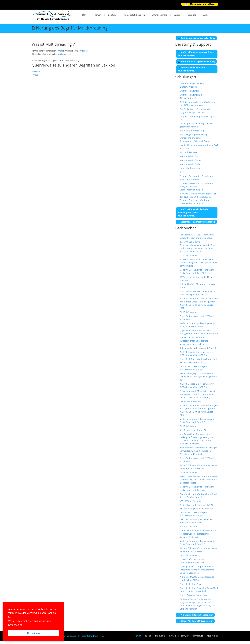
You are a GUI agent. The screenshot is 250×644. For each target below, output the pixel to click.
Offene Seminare (160, 15)
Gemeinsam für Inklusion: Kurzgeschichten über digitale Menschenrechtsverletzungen (194, 341)
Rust (182, 172)
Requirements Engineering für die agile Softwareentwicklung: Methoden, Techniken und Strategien (198, 451)
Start (84, 15)
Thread (60, 51)
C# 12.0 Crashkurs (188, 426)
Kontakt (185, 636)
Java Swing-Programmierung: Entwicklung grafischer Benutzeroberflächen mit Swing (195, 138)
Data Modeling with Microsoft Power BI (198, 348)
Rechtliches (213, 636)
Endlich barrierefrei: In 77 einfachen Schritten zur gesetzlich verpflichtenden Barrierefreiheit (199, 263)
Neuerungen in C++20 (190, 164)
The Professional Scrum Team (194, 595)
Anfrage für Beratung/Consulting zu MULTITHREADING (197, 54)
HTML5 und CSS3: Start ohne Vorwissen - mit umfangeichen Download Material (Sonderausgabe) (199, 480)
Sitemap (173, 636)
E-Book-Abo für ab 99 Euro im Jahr (195, 621)
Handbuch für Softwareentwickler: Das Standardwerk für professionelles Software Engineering (198, 534)
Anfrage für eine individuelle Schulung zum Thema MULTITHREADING (193, 213)
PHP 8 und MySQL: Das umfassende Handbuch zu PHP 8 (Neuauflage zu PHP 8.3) (199, 377)
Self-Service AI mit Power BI (193, 430)
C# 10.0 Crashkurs (188, 555)
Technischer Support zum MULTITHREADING (192, 69)
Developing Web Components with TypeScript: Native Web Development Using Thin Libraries (197, 570)
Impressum (198, 636)
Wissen (177, 15)
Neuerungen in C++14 (190, 160)
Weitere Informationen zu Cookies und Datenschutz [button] (30, 623)
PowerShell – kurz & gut (191, 584)
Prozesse (83, 51)
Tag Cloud (160, 636)
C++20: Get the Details (190, 401)
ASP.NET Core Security (190, 501)
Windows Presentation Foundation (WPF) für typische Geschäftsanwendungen (196, 186)
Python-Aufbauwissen (190, 168)
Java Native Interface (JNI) (192, 131)
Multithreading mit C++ (191, 91)
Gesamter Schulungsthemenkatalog (196, 222)
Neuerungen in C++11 (190, 156)
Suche (206, 15)
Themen (97, 15)
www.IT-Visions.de (68, 636)
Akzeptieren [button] (33, 633)
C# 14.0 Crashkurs (188, 255)
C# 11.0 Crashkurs (188, 472)
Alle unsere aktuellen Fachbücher (195, 615)
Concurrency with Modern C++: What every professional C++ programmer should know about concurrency (197, 394)
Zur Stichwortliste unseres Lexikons (196, 38)
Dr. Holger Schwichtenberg (90, 636)
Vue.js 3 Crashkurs (188, 527)
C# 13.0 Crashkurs (188, 312)
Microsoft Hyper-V (188, 152)
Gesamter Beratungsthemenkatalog (196, 61)
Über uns (192, 15)
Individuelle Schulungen (134, 15)
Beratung (112, 15)
